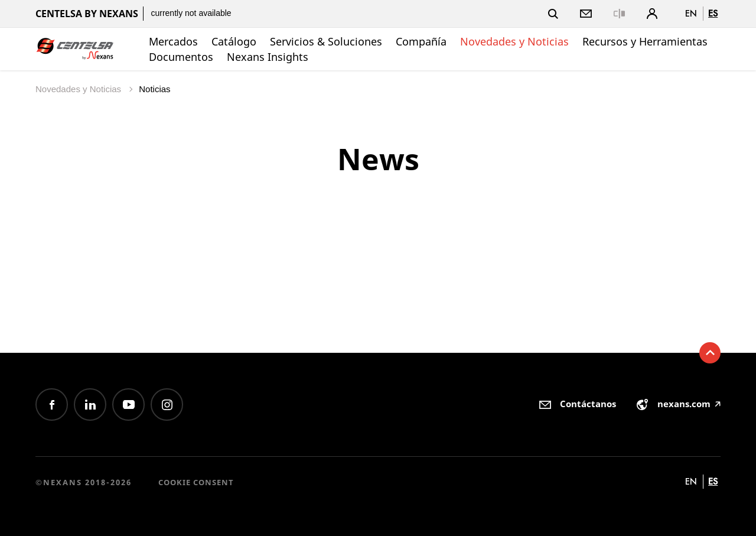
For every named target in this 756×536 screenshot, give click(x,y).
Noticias (154, 89)
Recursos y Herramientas (645, 41)
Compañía (421, 41)
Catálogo (234, 41)
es (713, 13)
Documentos (181, 57)
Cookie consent (196, 482)
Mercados (173, 41)
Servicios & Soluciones (326, 41)
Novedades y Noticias (514, 41)
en (691, 13)
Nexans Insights (268, 57)
